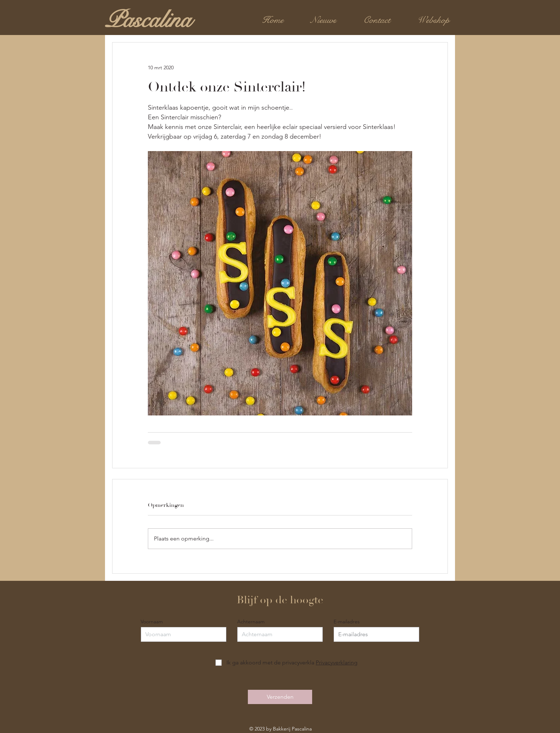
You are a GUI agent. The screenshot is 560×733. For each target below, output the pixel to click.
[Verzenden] (280, 697)
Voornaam (152, 622)
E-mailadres (347, 622)
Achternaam (251, 622)
